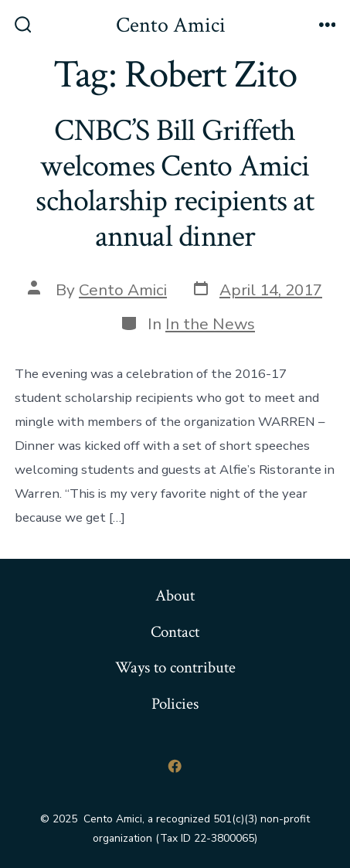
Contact (175, 632)
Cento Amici (123, 290)
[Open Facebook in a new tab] (175, 766)
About (175, 596)
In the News (210, 324)
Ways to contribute (175, 667)
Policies (175, 704)
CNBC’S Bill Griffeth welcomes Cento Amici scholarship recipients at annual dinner (175, 184)
